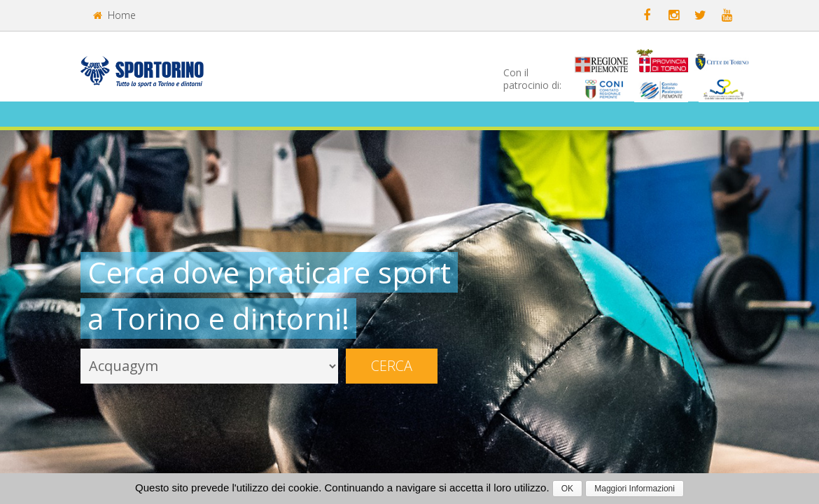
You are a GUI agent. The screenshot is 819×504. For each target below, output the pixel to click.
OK (567, 489)
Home (114, 15)
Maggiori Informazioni (635, 489)
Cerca (392, 366)
